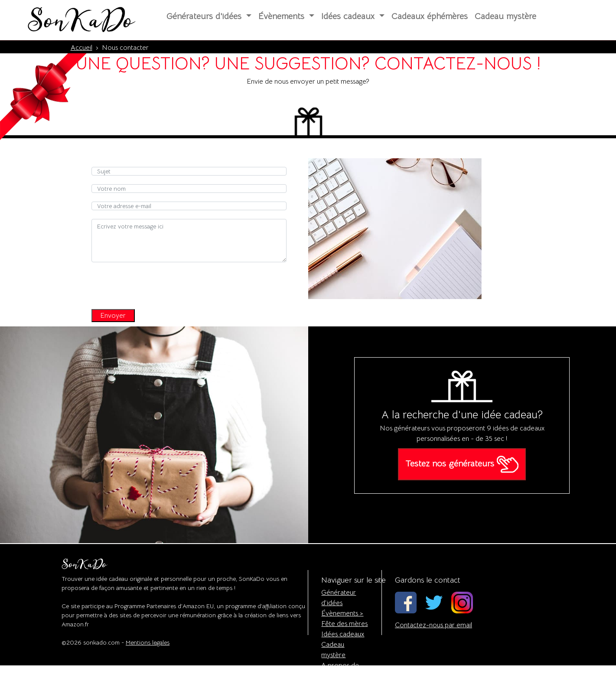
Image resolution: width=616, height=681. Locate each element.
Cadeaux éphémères (430, 16)
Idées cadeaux (343, 634)
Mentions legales (148, 642)
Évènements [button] (283, 16)
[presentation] (157, 283)
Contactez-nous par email (433, 625)
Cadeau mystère (505, 16)
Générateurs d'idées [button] (205, 16)
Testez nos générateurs (462, 464)
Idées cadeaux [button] (349, 16)
